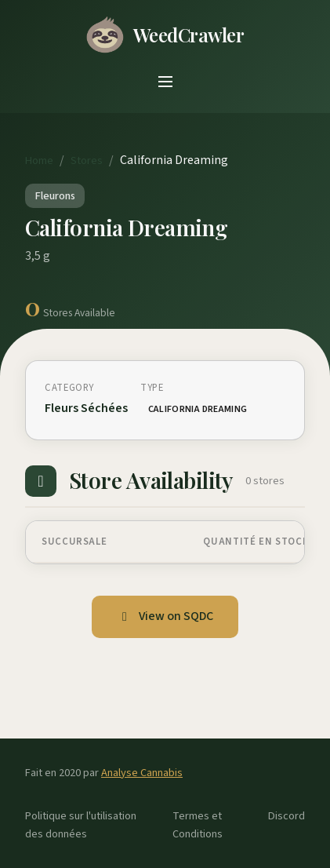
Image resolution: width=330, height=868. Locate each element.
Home (39, 160)
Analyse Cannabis (142, 773)
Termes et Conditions (198, 825)
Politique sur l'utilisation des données (81, 825)
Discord (286, 816)
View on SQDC (165, 616)
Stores (87, 160)
